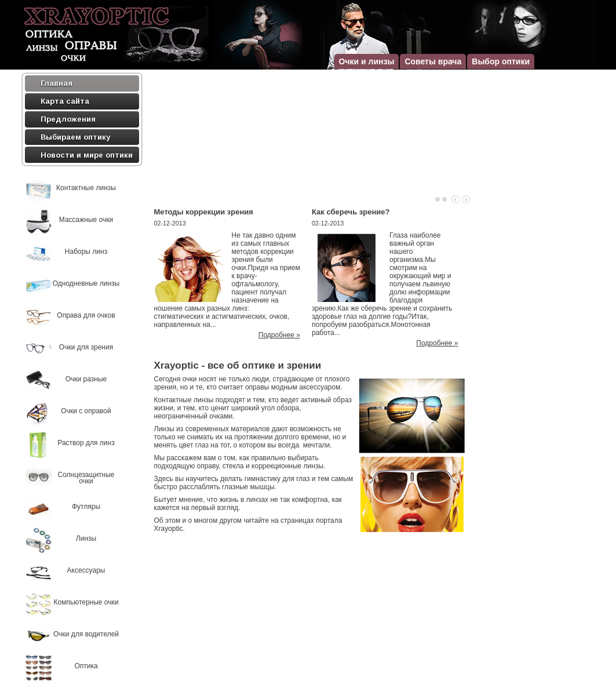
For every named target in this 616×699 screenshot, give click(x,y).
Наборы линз (86, 252)
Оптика (86, 666)
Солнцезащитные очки (86, 478)
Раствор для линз (86, 443)
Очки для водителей (86, 634)
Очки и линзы (367, 61)
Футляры (86, 507)
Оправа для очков (86, 316)
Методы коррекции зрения (204, 212)
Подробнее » (279, 335)
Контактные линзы (86, 188)
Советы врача (433, 61)
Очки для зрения (86, 347)
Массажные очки (86, 220)
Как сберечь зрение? (351, 212)
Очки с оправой (86, 411)
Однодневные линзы (86, 284)
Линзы (86, 539)
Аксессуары (86, 571)
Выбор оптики (501, 61)
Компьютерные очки (86, 602)
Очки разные (86, 379)
